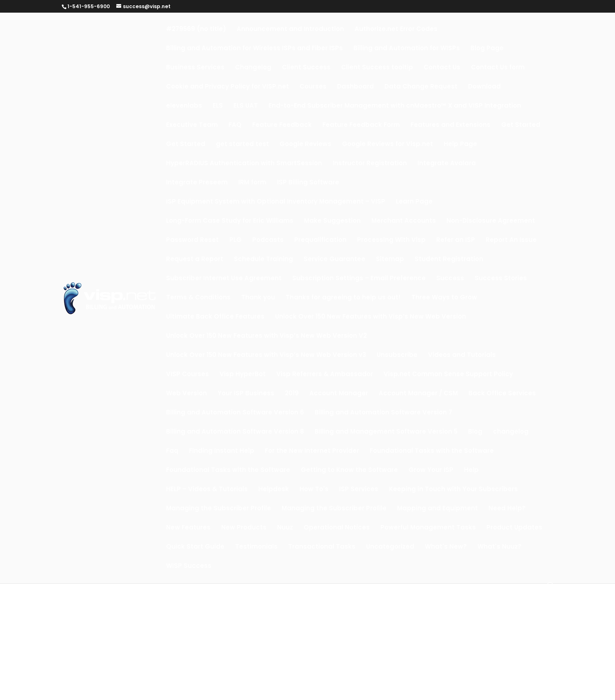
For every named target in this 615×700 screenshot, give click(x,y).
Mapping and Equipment (437, 509)
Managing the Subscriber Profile (219, 509)
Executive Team (192, 125)
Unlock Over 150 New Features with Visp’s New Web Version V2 (266, 336)
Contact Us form (498, 68)
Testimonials (256, 547)
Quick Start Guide (195, 547)
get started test (242, 145)
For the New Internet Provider (312, 451)
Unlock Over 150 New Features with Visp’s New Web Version (371, 317)
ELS (218, 106)
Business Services (195, 68)
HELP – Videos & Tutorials (207, 490)
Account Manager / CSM (418, 394)
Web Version (186, 394)
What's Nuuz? (500, 547)
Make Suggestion (332, 221)
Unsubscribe (397, 356)
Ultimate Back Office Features (215, 317)
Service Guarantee (334, 260)
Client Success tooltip (377, 68)
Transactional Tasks (322, 547)
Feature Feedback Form (361, 125)
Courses (313, 87)
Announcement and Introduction (290, 30)
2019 (292, 394)
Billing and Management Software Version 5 (386, 432)
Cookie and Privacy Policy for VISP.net (228, 87)
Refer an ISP (456, 240)
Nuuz (285, 528)
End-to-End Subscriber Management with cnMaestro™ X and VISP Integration (395, 106)
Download (484, 87)
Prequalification (320, 240)
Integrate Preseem (197, 183)
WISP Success (189, 566)
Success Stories (501, 279)
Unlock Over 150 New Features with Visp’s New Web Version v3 (266, 356)
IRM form (252, 183)
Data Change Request (421, 87)
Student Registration (449, 260)
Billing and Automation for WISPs (407, 49)
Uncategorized (390, 547)
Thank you (258, 298)
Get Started (521, 125)
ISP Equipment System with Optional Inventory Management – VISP (276, 202)
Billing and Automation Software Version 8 (235, 432)
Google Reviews (305, 145)
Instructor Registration (370, 164)
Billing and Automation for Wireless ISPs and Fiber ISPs (254, 49)
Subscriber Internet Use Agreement (224, 279)
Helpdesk (274, 490)
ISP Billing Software (308, 183)
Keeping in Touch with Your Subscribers (453, 490)
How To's (314, 490)
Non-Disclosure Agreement (491, 221)
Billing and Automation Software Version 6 (235, 413)
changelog (511, 432)
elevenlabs (184, 106)
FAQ (235, 125)
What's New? (446, 547)
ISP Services (359, 490)
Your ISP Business (246, 394)
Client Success (306, 68)
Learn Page (414, 202)
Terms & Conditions (198, 298)
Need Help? (507, 509)
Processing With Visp (391, 240)
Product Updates (514, 528)
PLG (235, 240)
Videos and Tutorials (462, 356)
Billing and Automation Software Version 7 (383, 413)
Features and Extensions (451, 125)
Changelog (253, 68)
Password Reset (192, 240)
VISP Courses (188, 375)
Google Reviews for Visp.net (387, 145)
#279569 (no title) (196, 30)
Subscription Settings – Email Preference (359, 279)
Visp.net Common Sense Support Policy (448, 375)
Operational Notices (337, 528)
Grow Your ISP (431, 471)
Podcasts (268, 240)
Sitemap (390, 260)
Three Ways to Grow (444, 298)
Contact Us (442, 68)
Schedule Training (263, 260)
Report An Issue (511, 240)
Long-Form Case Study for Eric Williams (230, 221)
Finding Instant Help (222, 451)
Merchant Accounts (404, 221)
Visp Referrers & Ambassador (325, 375)
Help (471, 471)
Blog (475, 432)
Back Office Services (502, 394)
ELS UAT (246, 106)
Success (450, 279)
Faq (172, 451)
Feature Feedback (282, 125)
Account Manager (339, 394)
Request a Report (195, 260)
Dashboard (355, 87)
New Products (244, 528)
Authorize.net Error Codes (396, 30)
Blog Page (487, 49)
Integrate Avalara (447, 164)
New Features (188, 528)
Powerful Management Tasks (428, 528)
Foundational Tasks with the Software (432, 451)
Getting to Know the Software (349, 471)
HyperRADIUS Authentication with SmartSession (244, 164)
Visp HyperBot (243, 375)
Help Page (460, 145)
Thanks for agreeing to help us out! (343, 298)
